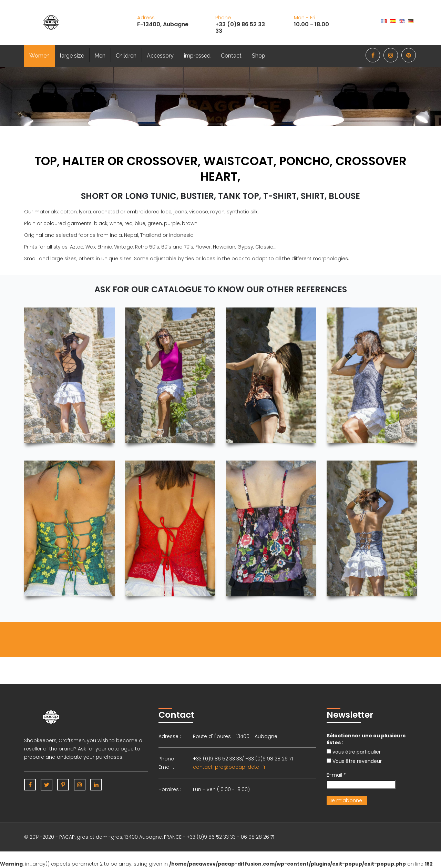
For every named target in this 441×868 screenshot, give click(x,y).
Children (126, 56)
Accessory (160, 56)
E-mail (336, 775)
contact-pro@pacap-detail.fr (229, 767)
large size (72, 56)
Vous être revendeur (354, 761)
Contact (231, 56)
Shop (259, 56)
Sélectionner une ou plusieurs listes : (366, 739)
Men (100, 56)
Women (39, 56)
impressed (197, 56)
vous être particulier (354, 752)
